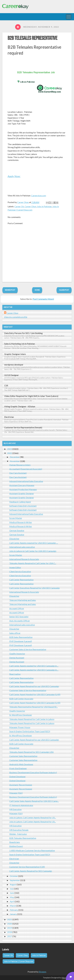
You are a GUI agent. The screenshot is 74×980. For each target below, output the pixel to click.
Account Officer (17, 608)
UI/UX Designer (11, 375)
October (14, 876)
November (15, 461)
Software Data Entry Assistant (23, 506)
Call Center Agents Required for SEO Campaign (31, 871)
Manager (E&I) (16, 793)
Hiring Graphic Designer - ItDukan (20, 406)
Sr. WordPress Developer (21, 715)
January (13, 914)
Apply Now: (14, 176)
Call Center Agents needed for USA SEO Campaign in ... (34, 666)
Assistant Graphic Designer (22, 493)
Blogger (43, 972)
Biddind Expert (16, 846)
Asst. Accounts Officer (20, 621)
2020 (10, 924)
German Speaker (17, 530)
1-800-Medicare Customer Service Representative (32, 850)
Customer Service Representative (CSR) (27, 867)
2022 (10, 453)
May (12, 897)
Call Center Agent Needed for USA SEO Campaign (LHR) (35, 694)
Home (37, 290)
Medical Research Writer (21, 522)
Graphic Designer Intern (15, 354)
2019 (10, 928)
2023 (10, 449)
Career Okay (30, 206)
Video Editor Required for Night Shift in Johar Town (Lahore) (31, 396)
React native (15, 674)
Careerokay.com (39, 195)
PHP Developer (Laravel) (21, 641)
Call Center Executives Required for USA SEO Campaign (35, 588)
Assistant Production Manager (23, 489)
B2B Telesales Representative (32, 38)
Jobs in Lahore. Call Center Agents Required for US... (33, 818)
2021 (10, 919)
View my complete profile (16, 317)
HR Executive (15, 809)
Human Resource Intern (20, 465)
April (12, 901)
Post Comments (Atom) (43, 299)
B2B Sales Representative (21, 637)
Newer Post (10, 290)
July (12, 889)
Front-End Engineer (18, 768)
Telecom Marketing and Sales (23, 600)
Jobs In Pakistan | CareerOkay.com (19, 961)
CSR (6, 386)
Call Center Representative (21, 580)
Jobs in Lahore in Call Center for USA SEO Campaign (33, 551)
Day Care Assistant (18, 473)
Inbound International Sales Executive (26, 481)
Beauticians (15, 842)
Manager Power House (20, 727)
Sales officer (15, 633)
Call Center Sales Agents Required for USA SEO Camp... (34, 801)
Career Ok (19, 206)
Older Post (64, 290)
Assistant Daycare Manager (22, 485)
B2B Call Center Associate (21, 699)
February (14, 910)
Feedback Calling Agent (20, 502)
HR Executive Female (19, 830)
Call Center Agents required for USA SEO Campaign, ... (34, 543)
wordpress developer (14, 365)
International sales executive (22, 547)
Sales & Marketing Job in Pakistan (20, 344)
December (15, 457)
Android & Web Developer (21, 764)
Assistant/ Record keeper (21, 785)
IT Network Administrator (21, 805)
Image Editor (15, 567)
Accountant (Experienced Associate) (26, 469)
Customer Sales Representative (23, 756)
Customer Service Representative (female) (23, 427)
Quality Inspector (17, 654)
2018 (10, 932)
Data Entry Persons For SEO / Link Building (23, 333)
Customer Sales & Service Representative (28, 649)
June (12, 893)
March (13, 906)
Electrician (9, 417)
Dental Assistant (17, 658)
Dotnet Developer (17, 776)
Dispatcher (14, 539)
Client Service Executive (20, 571)
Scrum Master (16, 518)
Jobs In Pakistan (44, 206)
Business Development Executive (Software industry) (33, 772)
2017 (10, 936)
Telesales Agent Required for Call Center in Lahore (32, 719)
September (15, 880)
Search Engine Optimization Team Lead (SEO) (30, 731)
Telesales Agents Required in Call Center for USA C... (33, 563)
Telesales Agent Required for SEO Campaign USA (31, 752)
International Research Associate (24, 559)
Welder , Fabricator (18, 834)
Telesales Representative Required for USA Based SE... (34, 707)
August (13, 884)
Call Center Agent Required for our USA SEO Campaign (34, 686)
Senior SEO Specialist (19, 617)
